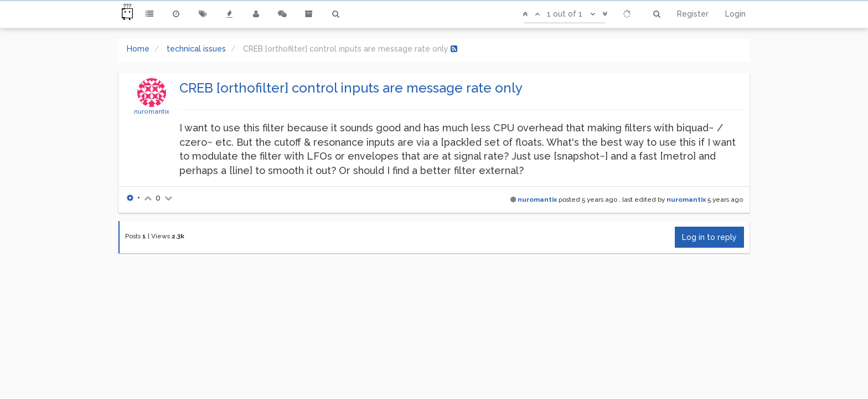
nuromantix (152, 111)
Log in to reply (709, 237)
